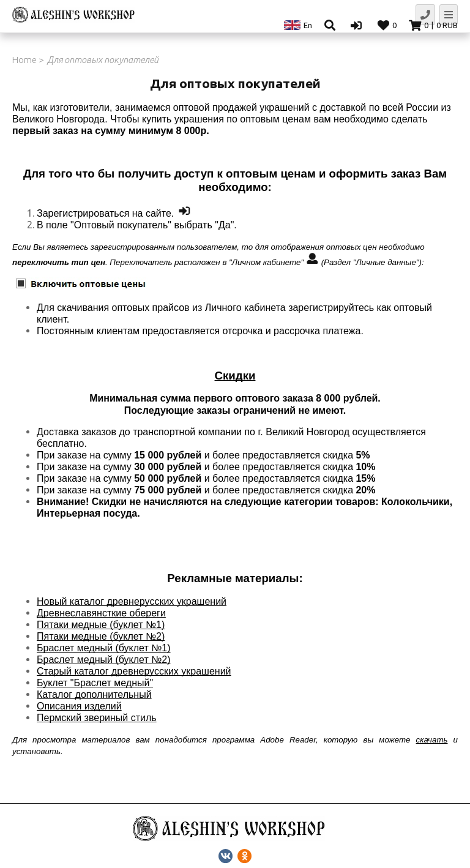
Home (24, 60)
